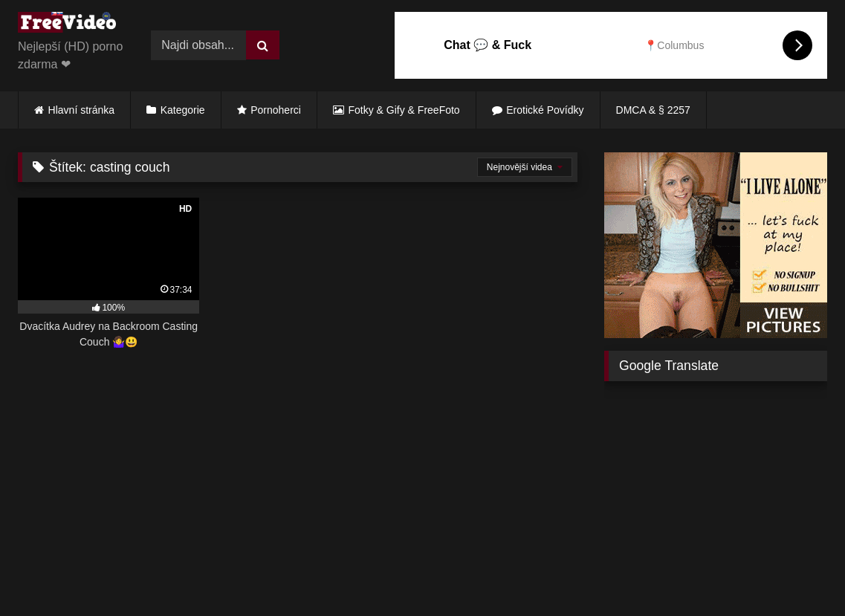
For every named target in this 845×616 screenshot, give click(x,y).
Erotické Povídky (545, 110)
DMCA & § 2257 (653, 110)
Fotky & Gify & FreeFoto (404, 110)
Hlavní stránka (81, 110)
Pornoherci (276, 110)
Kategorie (183, 110)
